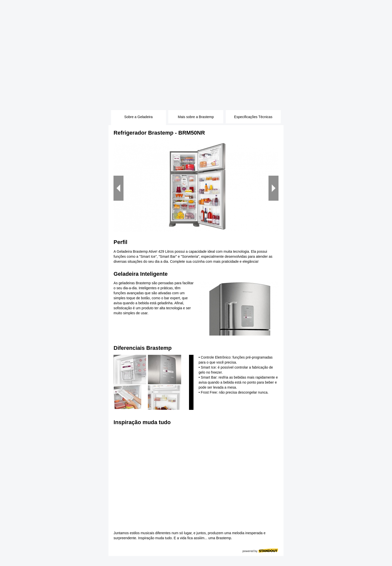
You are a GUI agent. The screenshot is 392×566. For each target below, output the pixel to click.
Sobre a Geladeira (138, 117)
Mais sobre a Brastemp (196, 117)
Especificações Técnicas (253, 117)
